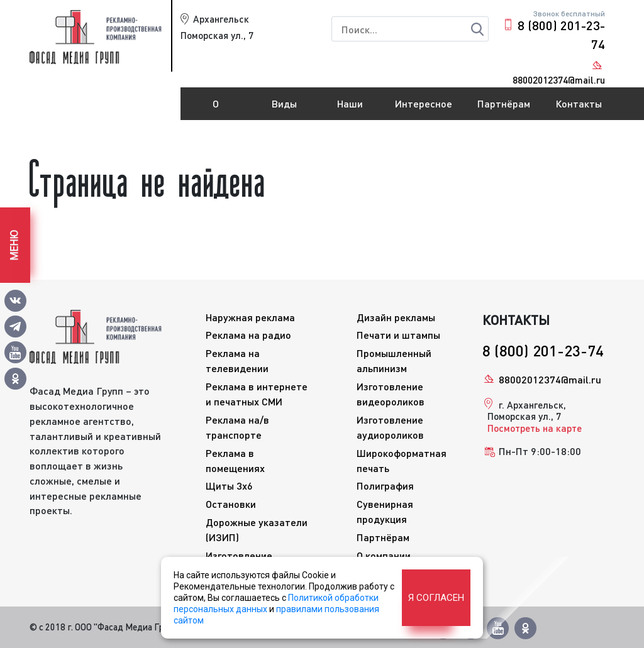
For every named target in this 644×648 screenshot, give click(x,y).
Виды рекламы (285, 109)
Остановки (231, 504)
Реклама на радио (248, 335)
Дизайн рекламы (396, 317)
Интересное (424, 103)
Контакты (579, 103)
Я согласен (436, 598)
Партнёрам (504, 103)
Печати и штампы (398, 335)
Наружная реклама (250, 317)
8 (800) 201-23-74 (561, 35)
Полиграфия (385, 486)
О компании (216, 109)
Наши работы (350, 109)
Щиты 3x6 (229, 486)
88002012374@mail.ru (550, 379)
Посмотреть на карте (535, 428)
